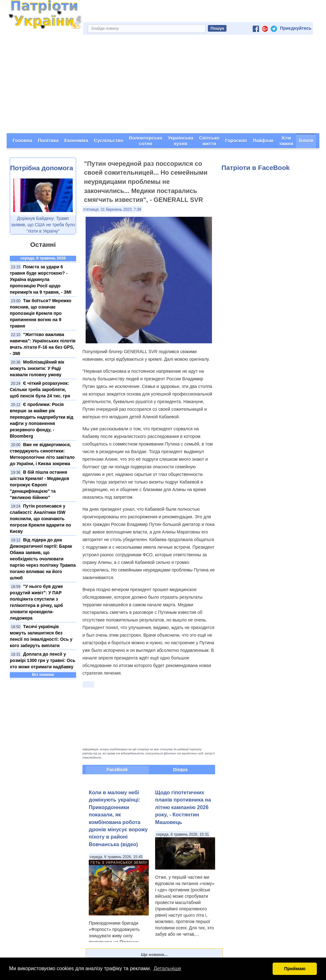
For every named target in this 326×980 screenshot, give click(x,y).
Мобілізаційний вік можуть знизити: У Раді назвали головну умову (37, 368)
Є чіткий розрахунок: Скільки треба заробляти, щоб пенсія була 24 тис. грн (40, 390)
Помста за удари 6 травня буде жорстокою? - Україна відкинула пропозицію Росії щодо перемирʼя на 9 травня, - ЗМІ (41, 279)
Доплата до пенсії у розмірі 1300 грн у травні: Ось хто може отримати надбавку (43, 660)
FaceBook (117, 770)
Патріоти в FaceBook (256, 168)
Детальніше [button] (167, 968)
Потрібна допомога (42, 168)
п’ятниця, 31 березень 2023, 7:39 (112, 209)
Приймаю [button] (295, 969)
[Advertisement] (163, 86)
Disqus (181, 770)
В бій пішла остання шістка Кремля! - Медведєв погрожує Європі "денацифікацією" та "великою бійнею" (39, 485)
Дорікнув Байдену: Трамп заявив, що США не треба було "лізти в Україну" (43, 225)
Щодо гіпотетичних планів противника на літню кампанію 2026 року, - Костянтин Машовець (183, 807)
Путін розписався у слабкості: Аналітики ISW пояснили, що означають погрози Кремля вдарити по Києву (40, 519)
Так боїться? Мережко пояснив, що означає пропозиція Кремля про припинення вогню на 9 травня (41, 313)
